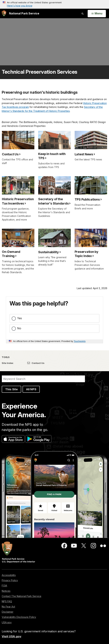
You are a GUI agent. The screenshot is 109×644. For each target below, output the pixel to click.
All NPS (31, 389)
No (19, 328)
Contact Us (36, 363)
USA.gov (7, 622)
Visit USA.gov (12, 636)
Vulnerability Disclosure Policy (19, 617)
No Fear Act (8, 607)
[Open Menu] (97, 14)
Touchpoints (80, 341)
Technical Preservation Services (39, 72)
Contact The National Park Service (22, 596)
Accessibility (9, 575)
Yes (20, 318)
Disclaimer (8, 612)
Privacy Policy (10, 580)
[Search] (43, 379)
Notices (6, 591)
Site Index (8, 363)
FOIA (4, 586)
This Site (11, 389)
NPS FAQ (7, 601)
